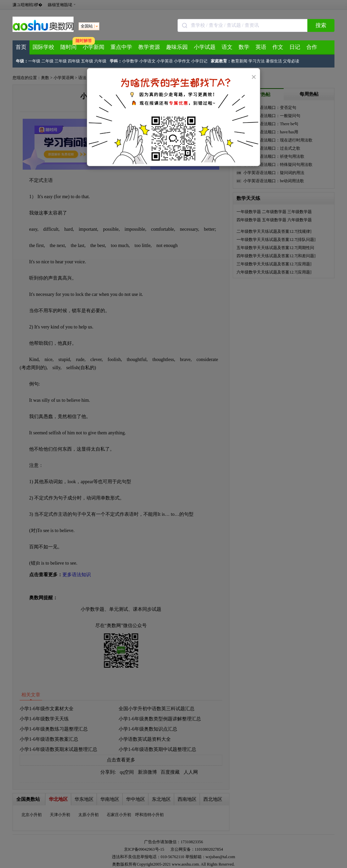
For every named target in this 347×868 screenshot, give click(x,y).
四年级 (74, 61)
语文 (227, 47)
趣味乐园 (177, 47)
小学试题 (205, 47)
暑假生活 (274, 61)
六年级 (100, 61)
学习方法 (257, 61)
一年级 (34, 61)
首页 (21, 47)
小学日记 (199, 61)
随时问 (68, 47)
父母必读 (291, 61)
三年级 (61, 61)
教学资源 (149, 47)
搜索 (321, 25)
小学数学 (130, 61)
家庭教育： (221, 61)
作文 (278, 47)
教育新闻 (239, 61)
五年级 (87, 61)
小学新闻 (94, 47)
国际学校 (43, 47)
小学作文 (182, 61)
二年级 (47, 61)
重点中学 (121, 47)
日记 (295, 47)
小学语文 (147, 61)
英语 (261, 47)
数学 (244, 47)
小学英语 (165, 61)
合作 (312, 47)
